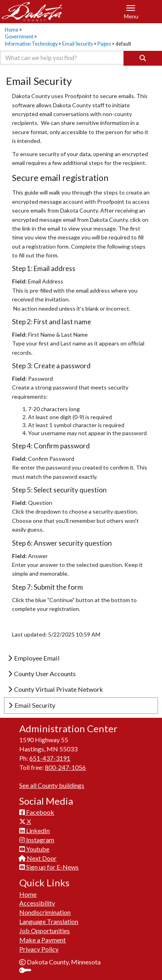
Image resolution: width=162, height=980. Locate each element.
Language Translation (49, 921)
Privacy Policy (39, 949)
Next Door (38, 858)
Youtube (34, 849)
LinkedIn (34, 830)
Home (12, 30)
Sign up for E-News (49, 867)
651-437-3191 (50, 758)
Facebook (37, 812)
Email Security (78, 44)
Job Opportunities (45, 931)
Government (19, 37)
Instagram (37, 840)
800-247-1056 (65, 767)
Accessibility (37, 903)
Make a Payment (43, 940)
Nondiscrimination (45, 912)
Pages (104, 44)
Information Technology (31, 44)
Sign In (28, 971)
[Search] (143, 58)
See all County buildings (52, 785)
